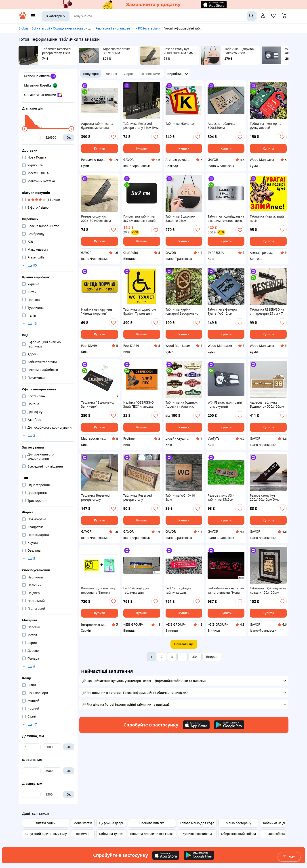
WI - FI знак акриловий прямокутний (225, 404)
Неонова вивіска (152, 823)
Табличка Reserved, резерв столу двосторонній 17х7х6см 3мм (99, 498)
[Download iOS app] (196, 725)
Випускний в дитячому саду (46, 834)
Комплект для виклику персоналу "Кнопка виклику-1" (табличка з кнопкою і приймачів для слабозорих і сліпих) (98, 590)
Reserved (83, 834)
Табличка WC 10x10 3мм (180, 498)
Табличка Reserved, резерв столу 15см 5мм (57, 51)
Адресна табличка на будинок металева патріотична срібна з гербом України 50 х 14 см (99, 126)
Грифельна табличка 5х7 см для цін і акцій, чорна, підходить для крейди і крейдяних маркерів (140, 218)
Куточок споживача (197, 834)
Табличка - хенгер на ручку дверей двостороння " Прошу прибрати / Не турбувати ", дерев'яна (267, 126)
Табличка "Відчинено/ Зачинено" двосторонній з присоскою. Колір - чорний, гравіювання (98, 404)
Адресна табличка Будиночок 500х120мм (267, 404)
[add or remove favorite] (114, 137)
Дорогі (129, 74)
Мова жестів (83, 823)
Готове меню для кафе (197, 823)
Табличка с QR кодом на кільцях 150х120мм (268, 590)
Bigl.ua (24, 28)
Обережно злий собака (238, 834)
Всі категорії (41, 28)
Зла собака (277, 834)
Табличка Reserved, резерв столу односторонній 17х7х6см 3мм (138, 498)
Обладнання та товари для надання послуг (86, 28)
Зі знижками (151, 74)
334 (195, 657)
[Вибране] (273, 17)
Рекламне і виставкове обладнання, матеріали (131, 28)
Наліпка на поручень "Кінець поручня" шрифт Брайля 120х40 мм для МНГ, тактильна (99, 311)
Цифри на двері (111, 823)
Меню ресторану (238, 823)
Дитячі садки (46, 823)
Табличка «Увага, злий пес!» (267, 218)
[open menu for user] (263, 16)
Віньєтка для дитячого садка (152, 834)
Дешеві (111, 74)
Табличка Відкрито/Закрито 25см (239, 51)
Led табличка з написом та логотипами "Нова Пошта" (226, 590)
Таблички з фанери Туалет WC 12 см (222, 311)
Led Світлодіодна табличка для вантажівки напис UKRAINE (137, 590)
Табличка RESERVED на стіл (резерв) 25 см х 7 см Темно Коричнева (267, 311)
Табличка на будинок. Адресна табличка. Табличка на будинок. (182, 404)
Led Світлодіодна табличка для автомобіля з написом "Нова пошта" (182, 590)
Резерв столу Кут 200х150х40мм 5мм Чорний (179, 51)
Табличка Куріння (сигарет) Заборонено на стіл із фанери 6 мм (182, 311)
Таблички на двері (277, 823)
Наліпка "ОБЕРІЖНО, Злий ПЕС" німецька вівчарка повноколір (139, 404)
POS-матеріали (149, 28)
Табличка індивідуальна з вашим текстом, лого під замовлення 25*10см (226, 218)
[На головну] (23, 18)
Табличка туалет (111, 834)
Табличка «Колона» (180, 124)
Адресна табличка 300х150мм (117, 51)
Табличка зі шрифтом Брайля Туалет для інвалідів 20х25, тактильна (140, 311)
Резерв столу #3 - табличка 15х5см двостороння (221, 498)
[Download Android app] (229, 725)
